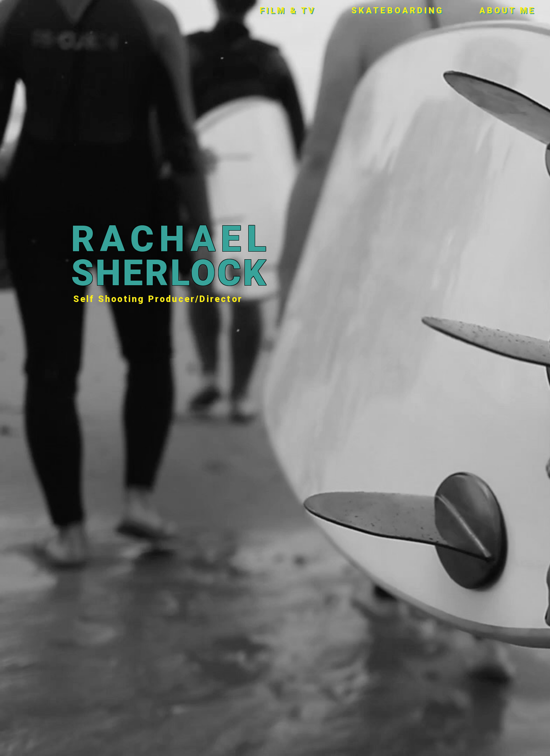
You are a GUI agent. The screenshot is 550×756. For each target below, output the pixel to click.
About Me (508, 10)
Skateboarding (398, 10)
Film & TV (288, 10)
